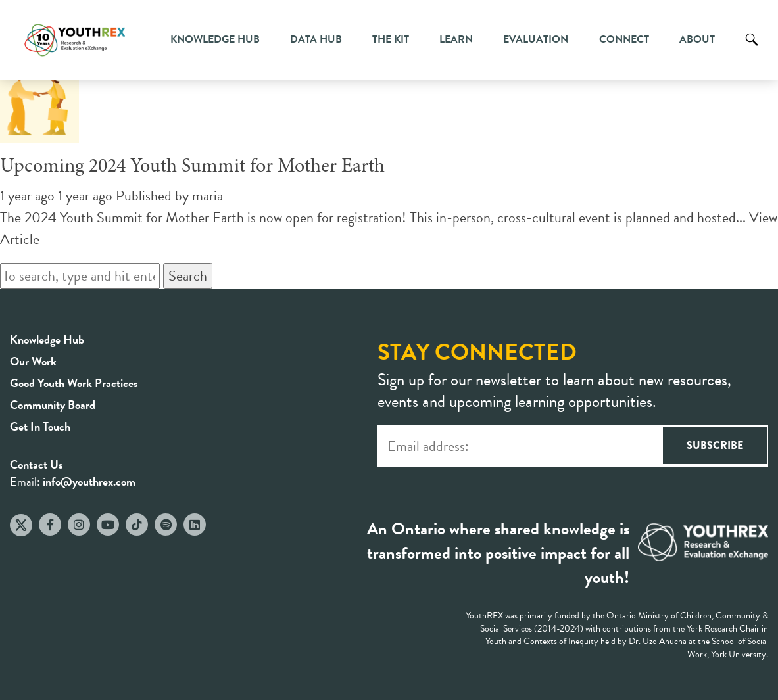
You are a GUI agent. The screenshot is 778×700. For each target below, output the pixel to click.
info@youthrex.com (89, 481)
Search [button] (188, 276)
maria (207, 196)
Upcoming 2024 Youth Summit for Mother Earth (192, 167)
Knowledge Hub (215, 39)
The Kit (391, 39)
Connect (624, 39)
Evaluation (536, 39)
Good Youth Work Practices (74, 383)
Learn (456, 39)
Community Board (53, 405)
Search (752, 49)
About (697, 39)
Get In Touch (40, 426)
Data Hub (316, 39)
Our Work (33, 361)
